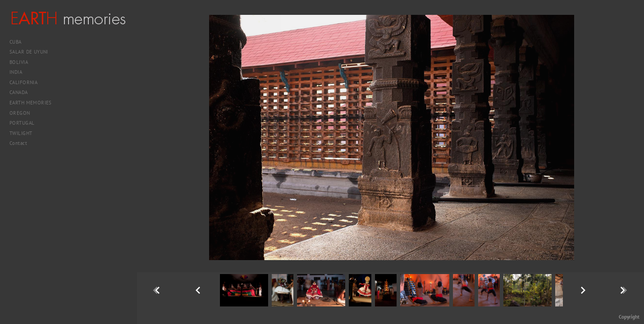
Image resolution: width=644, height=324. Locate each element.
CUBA (19, 42)
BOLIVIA (22, 62)
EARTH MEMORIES (31, 103)
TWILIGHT (21, 133)
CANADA (22, 92)
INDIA (19, 72)
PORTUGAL (25, 123)
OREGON (20, 113)
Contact (18, 143)
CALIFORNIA (27, 82)
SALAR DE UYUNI (32, 52)
